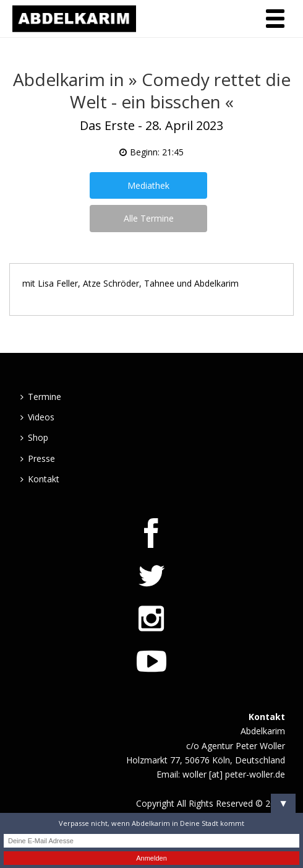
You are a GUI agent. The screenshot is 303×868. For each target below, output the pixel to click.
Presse (38, 458)
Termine (41, 397)
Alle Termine (149, 218)
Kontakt (40, 479)
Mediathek (148, 185)
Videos (37, 417)
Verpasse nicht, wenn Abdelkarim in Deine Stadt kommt (151, 823)
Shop (34, 437)
